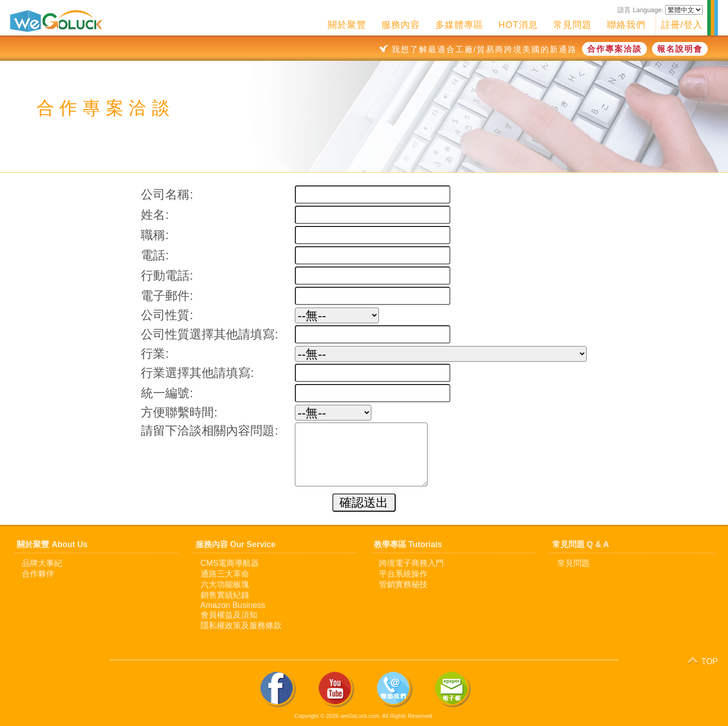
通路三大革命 (225, 574)
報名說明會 (680, 49)
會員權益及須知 (229, 615)
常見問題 (572, 25)
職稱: (155, 235)
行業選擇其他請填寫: (197, 373)
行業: (155, 353)
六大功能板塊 (225, 584)
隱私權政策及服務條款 (241, 625)
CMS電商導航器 (230, 563)
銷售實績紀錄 (225, 595)
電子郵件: (167, 296)
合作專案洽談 (615, 49)
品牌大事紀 (42, 563)
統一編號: (167, 393)
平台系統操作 (403, 574)
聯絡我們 (626, 25)
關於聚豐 (347, 25)
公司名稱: (167, 194)
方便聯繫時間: (179, 412)
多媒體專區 (459, 25)
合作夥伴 (38, 574)
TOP (702, 660)
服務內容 (401, 25)
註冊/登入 (682, 25)
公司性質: (167, 315)
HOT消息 (518, 25)
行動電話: (167, 275)
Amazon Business (233, 605)
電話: (155, 255)
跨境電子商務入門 (411, 563)
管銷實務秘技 (403, 584)
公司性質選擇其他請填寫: (209, 334)
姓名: (155, 215)
